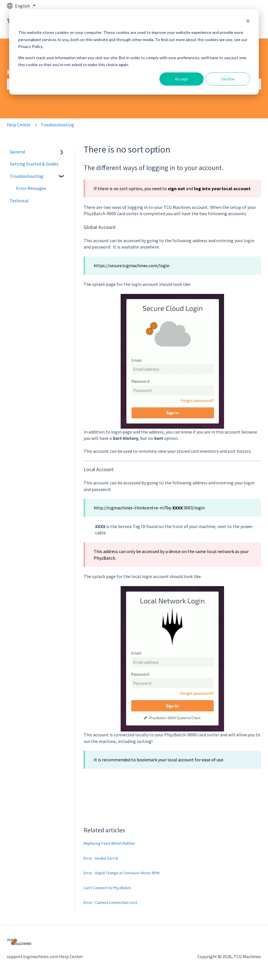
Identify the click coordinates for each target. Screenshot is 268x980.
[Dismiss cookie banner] (248, 22)
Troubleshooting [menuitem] (27, 176)
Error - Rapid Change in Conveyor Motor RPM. (122, 873)
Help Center (19, 125)
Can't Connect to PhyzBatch (107, 888)
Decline (228, 79)
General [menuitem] (18, 152)
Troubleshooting (57, 125)
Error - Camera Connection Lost (110, 902)
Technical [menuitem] (19, 201)
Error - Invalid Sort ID (101, 858)
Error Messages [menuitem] (31, 188)
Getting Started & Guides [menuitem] (34, 164)
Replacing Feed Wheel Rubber (109, 843)
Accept (182, 79)
